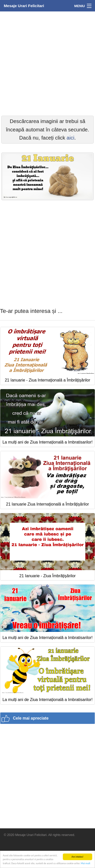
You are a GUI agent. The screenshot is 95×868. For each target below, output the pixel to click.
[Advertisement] (48, 63)
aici (71, 138)
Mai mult (86, 863)
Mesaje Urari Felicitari (24, 6)
